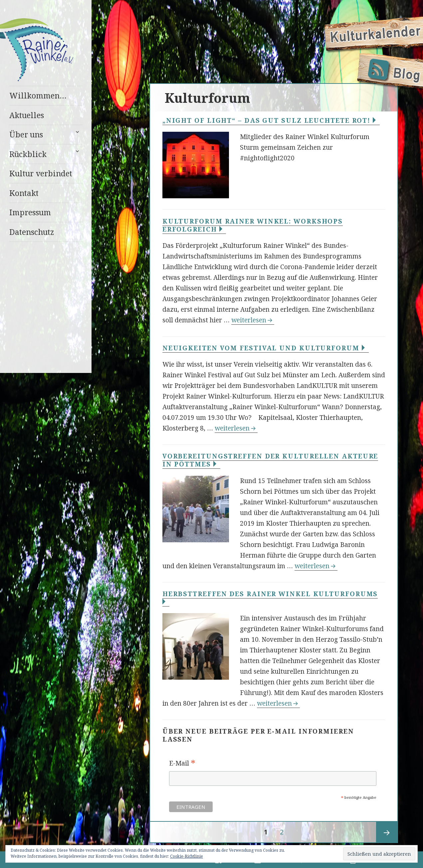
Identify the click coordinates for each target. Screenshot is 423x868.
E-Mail (182, 764)
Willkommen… (38, 95)
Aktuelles (27, 115)
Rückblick (28, 154)
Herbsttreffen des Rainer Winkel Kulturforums (270, 598)
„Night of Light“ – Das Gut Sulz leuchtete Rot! (271, 120)
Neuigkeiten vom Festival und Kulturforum (266, 348)
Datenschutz (32, 232)
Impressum (30, 212)
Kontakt (24, 193)
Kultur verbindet (41, 173)
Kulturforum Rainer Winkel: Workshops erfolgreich (253, 225)
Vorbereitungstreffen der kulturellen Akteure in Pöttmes (270, 460)
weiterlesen (253, 320)
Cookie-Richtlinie (187, 856)
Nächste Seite (387, 832)
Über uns (26, 134)
